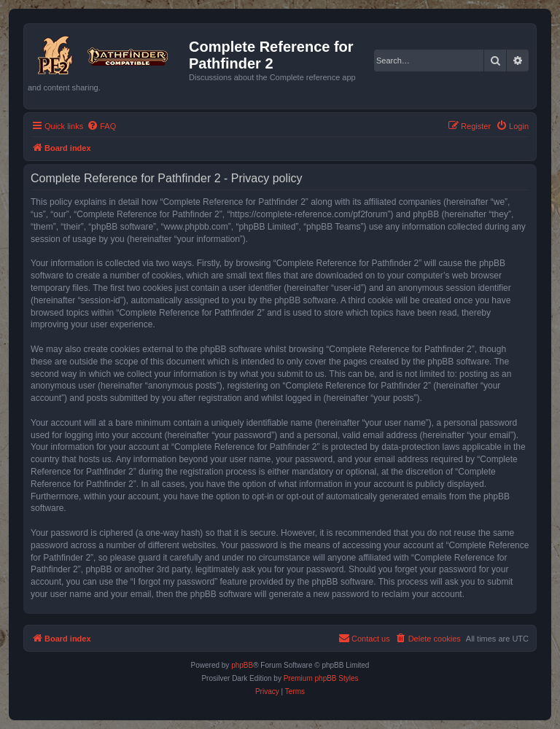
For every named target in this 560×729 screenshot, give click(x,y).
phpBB (242, 665)
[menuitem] (101, 126)
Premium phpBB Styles (321, 678)
